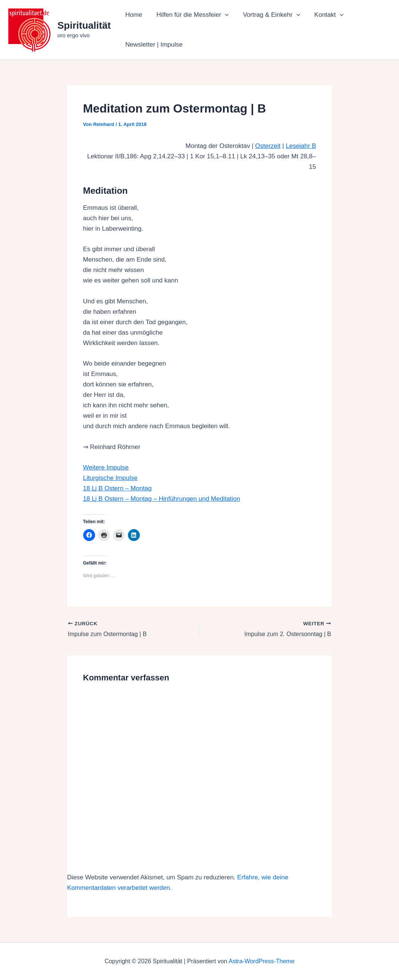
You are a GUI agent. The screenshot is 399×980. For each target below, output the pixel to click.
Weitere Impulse (106, 467)
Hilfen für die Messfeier (190, 15)
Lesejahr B (301, 146)
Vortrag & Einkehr (268, 15)
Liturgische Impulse (110, 478)
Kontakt (324, 15)
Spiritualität (84, 25)
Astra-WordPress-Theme (262, 961)
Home (133, 15)
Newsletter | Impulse (153, 45)
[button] (223, 15)
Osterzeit (268, 146)
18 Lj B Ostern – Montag (117, 488)
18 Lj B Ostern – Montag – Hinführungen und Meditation (162, 499)
